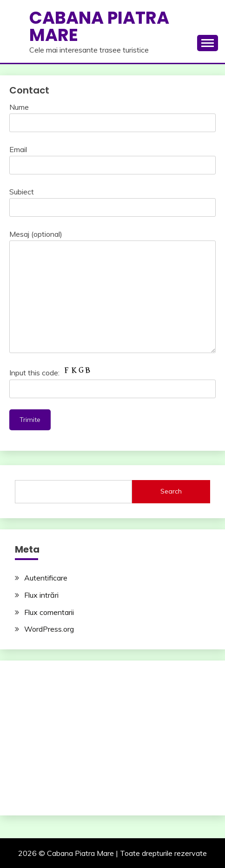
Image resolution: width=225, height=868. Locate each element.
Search (171, 491)
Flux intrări (41, 595)
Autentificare (46, 578)
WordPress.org (49, 629)
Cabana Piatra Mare (99, 26)
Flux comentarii (49, 612)
